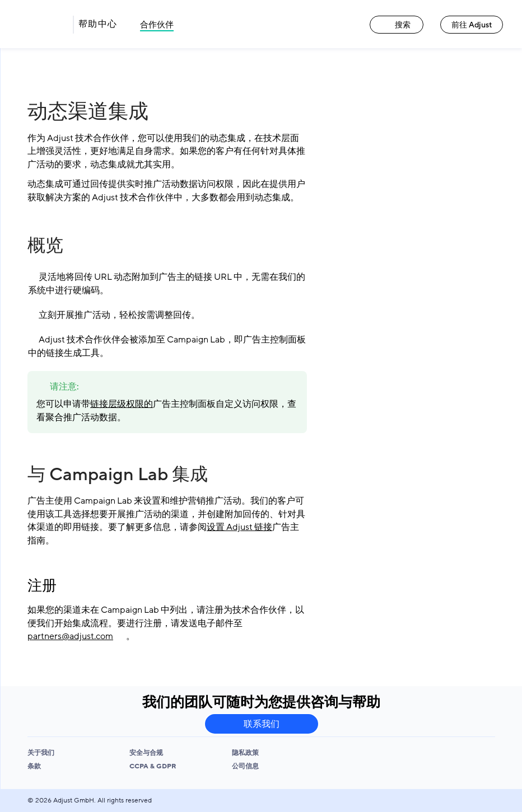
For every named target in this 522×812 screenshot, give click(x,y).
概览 (45, 246)
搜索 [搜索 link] (397, 25)
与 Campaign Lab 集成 (118, 475)
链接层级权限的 (122, 404)
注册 (42, 586)
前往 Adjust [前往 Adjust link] (472, 25)
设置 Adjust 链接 (239, 527)
